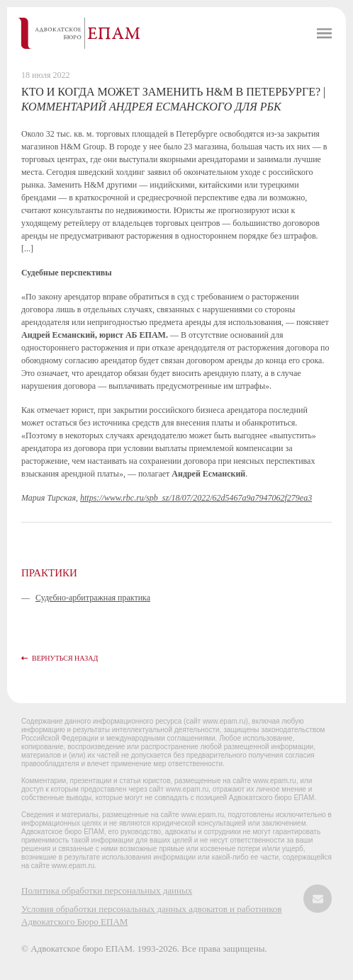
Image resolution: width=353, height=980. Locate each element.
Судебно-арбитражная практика (93, 598)
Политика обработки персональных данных (107, 890)
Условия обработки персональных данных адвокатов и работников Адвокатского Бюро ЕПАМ (151, 915)
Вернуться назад (65, 658)
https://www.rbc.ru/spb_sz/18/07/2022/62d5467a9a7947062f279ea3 (196, 498)
